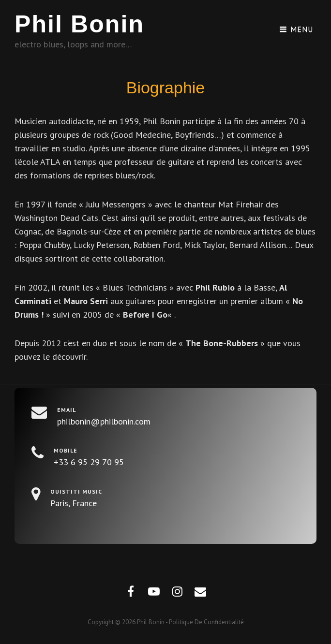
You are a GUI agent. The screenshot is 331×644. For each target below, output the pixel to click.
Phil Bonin (79, 24)
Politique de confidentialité (206, 622)
